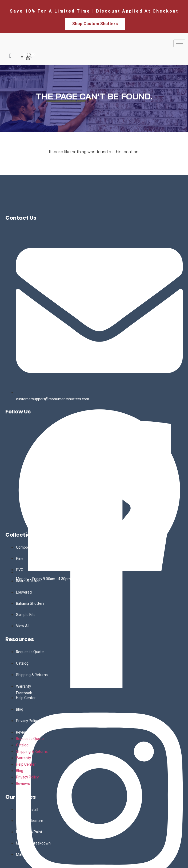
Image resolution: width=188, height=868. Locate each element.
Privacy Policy (27, 721)
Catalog (22, 663)
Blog (20, 709)
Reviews (23, 732)
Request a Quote (30, 652)
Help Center (26, 698)
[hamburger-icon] (179, 43)
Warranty (23, 686)
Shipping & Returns (32, 675)
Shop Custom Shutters (95, 24)
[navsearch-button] (10, 56)
